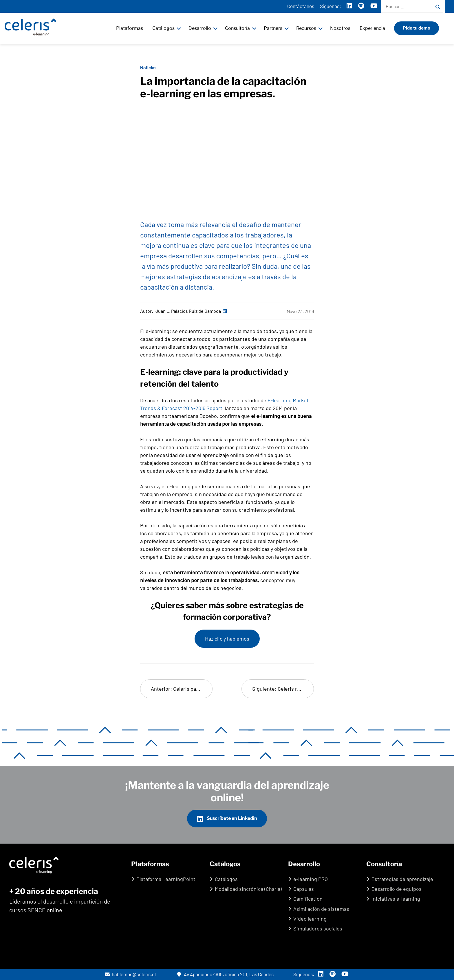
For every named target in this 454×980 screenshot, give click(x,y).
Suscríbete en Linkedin (227, 819)
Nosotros (341, 28)
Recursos (307, 28)
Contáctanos (301, 6)
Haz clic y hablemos (227, 639)
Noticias (148, 68)
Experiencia (373, 28)
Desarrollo (200, 28)
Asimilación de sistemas (321, 909)
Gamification (308, 899)
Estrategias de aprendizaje (402, 879)
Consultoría (238, 28)
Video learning (310, 919)
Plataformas (130, 28)
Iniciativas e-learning (396, 899)
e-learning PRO (311, 879)
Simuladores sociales (318, 928)
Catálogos (164, 28)
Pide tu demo (417, 28)
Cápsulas (304, 889)
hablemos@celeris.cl (130, 974)
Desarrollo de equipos (397, 889)
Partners (274, 28)
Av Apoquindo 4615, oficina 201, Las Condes (225, 974)
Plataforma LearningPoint (166, 879)
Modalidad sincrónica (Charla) (248, 889)
